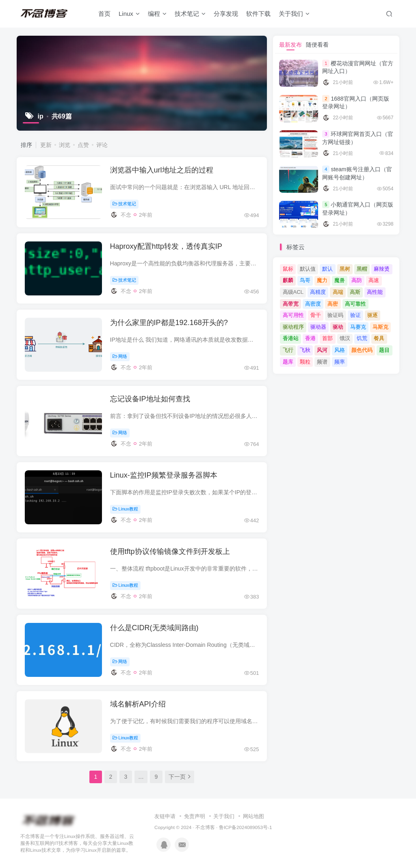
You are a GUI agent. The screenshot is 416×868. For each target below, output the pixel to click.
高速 (374, 280)
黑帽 (362, 269)
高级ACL (293, 292)
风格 (340, 350)
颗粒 (305, 362)
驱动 (338, 327)
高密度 (313, 304)
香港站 (291, 338)
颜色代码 (362, 350)
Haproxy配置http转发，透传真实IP (166, 246)
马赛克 (358, 327)
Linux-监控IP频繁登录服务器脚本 (164, 475)
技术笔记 (190, 14)
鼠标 (288, 269)
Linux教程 (125, 509)
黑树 (345, 269)
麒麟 (288, 280)
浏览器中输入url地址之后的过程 (162, 170)
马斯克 (380, 327)
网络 (120, 356)
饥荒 (362, 338)
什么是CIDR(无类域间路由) (154, 628)
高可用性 (293, 315)
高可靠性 (355, 304)
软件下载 (258, 14)
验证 (355, 315)
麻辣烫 (382, 269)
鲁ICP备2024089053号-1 (246, 827)
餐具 (379, 338)
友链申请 (165, 816)
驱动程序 (293, 327)
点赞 (83, 145)
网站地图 (253, 816)
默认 (327, 269)
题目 (384, 350)
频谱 (322, 362)
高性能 (375, 292)
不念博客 (205, 827)
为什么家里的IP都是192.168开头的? (169, 323)
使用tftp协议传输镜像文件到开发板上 (170, 551)
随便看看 (317, 45)
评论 (102, 145)
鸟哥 (305, 280)
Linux (129, 14)
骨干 (316, 315)
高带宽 (291, 304)
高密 (333, 304)
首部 (327, 338)
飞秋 (305, 350)
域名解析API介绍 (138, 704)
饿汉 (345, 338)
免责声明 (195, 816)
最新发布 (290, 45)
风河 (322, 350)
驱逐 (373, 315)
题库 (288, 362)
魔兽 (340, 280)
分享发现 (226, 14)
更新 (46, 145)
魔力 (322, 280)
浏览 (65, 145)
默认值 (308, 269)
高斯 (355, 292)
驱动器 (318, 327)
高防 (357, 280)
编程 (157, 14)
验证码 (335, 315)
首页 (104, 14)
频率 (340, 362)
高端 (338, 292)
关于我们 (294, 14)
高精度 (318, 292)
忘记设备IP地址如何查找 (150, 399)
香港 (310, 338)
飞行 (288, 350)
